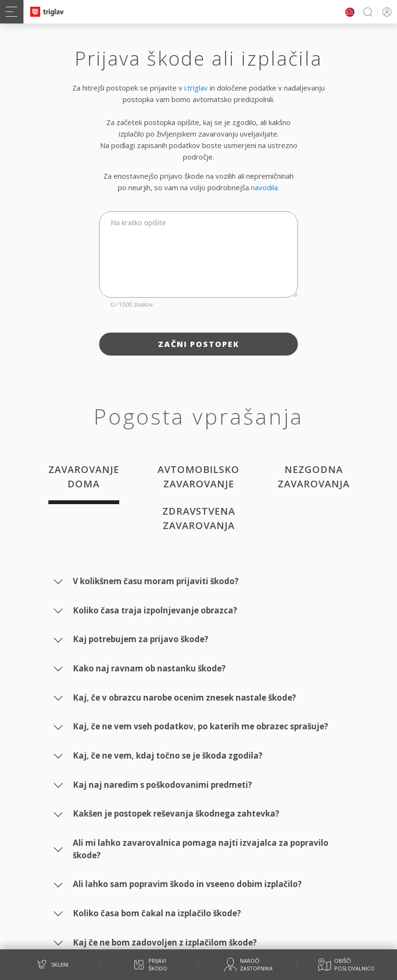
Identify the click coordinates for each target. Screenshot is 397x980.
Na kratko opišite (138, 222)
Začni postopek (199, 344)
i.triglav (196, 88)
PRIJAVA (385, 12)
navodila (264, 187)
